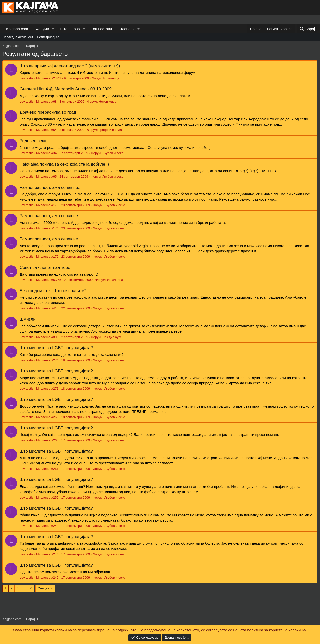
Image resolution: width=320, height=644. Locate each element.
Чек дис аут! (112, 337)
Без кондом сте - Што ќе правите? (53, 291)
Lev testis (27, 78)
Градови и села (110, 130)
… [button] (25, 588)
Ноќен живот (108, 102)
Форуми (42, 29)
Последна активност (18, 37)
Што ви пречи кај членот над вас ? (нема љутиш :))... (72, 66)
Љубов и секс (113, 153)
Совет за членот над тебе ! (46, 268)
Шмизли (28, 319)
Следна (43, 588)
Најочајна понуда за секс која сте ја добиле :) (64, 164)
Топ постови (102, 29)
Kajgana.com (17, 29)
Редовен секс (33, 141)
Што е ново (70, 29)
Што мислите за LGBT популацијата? (56, 348)
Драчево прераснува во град (48, 112)
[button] (53, 29)
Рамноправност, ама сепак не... (51, 187)
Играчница (111, 78)
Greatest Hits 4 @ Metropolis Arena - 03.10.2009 (66, 89)
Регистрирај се (48, 37)
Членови (127, 29)
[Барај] (307, 29)
